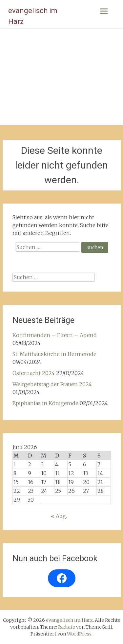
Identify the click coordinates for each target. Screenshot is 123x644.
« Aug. (59, 516)
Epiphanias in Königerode (45, 403)
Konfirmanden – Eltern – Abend (55, 335)
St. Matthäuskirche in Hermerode (54, 354)
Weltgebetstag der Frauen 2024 (52, 384)
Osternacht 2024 (34, 373)
